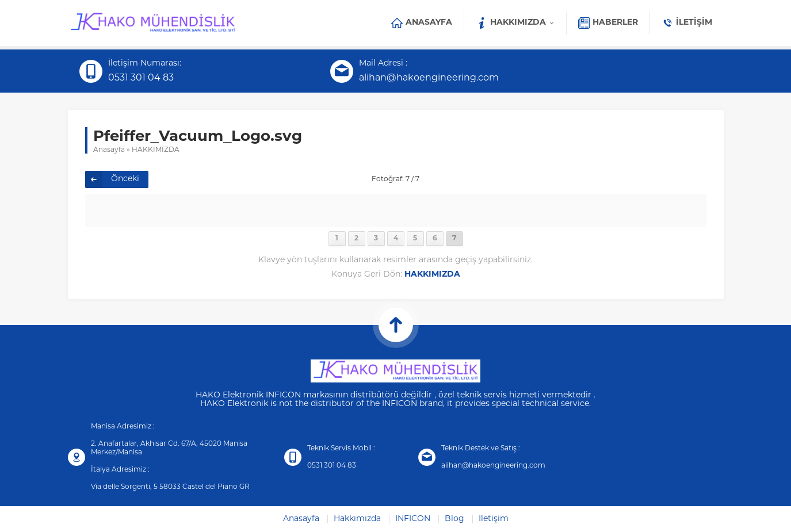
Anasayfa (109, 150)
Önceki (125, 179)
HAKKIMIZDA (156, 150)
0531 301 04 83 (141, 78)
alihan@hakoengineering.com (429, 78)
